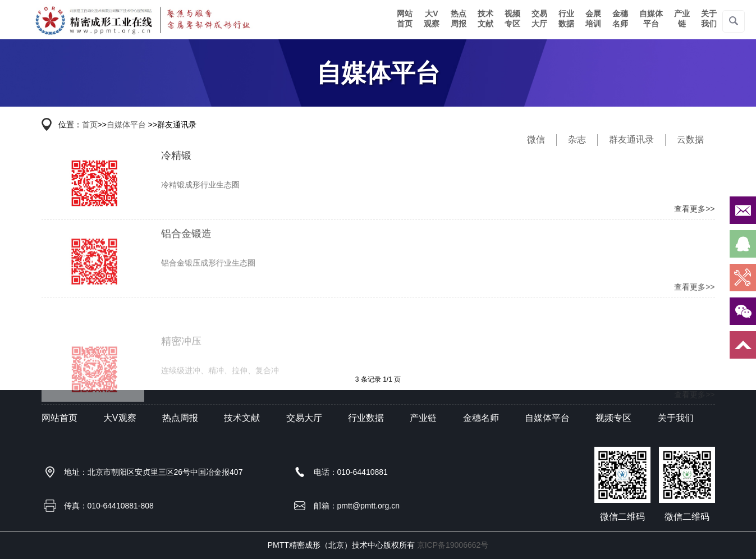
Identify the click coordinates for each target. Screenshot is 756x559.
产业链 (682, 19)
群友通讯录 (631, 139)
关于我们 (709, 19)
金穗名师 (620, 19)
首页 (90, 125)
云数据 (690, 139)
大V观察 (432, 19)
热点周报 (459, 19)
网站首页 (405, 19)
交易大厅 (539, 19)
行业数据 (566, 19)
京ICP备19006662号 (453, 545)
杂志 (577, 139)
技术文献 (485, 19)
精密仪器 (142, 20)
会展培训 (593, 19)
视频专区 (512, 19)
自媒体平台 (651, 19)
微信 (536, 139)
